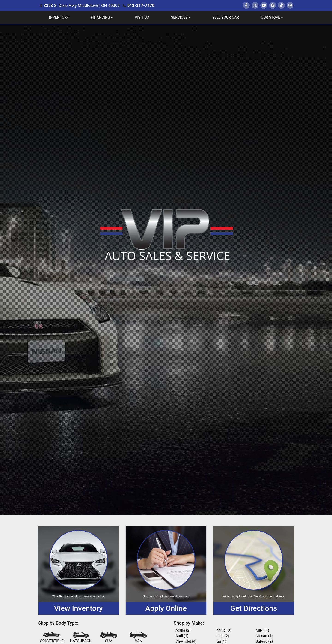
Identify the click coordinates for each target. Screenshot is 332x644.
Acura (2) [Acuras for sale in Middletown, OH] (183, 630)
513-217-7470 (141, 5)
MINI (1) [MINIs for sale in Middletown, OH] (262, 630)
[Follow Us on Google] (273, 5)
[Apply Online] (166, 570)
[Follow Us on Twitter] (255, 5)
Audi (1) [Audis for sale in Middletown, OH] (182, 636)
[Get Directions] (254, 570)
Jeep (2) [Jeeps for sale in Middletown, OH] (222, 636)
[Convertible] (52, 638)
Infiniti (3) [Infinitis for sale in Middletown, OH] (223, 630)
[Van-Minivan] (139, 638)
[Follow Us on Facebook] (246, 5)
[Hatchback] (81, 638)
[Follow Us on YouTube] (264, 5)
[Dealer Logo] (166, 234)
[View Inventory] (78, 570)
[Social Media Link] (281, 5)
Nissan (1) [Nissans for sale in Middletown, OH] (264, 636)
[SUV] (109, 638)
